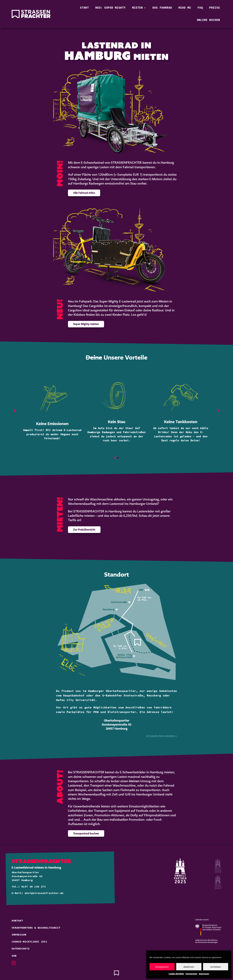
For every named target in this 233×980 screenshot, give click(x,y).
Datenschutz (191, 974)
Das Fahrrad (162, 8)
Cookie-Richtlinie (176, 974)
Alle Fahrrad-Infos (84, 193)
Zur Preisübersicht (84, 530)
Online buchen (208, 20)
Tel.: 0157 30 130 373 (29, 887)
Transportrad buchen (86, 833)
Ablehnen (189, 967)
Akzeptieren (162, 967)
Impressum (204, 974)
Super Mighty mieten (86, 324)
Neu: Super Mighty (110, 8)
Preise (215, 8)
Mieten (137, 8)
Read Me (185, 8)
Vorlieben (216, 967)
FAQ (200, 8)
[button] (15, 411)
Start (84, 8)
